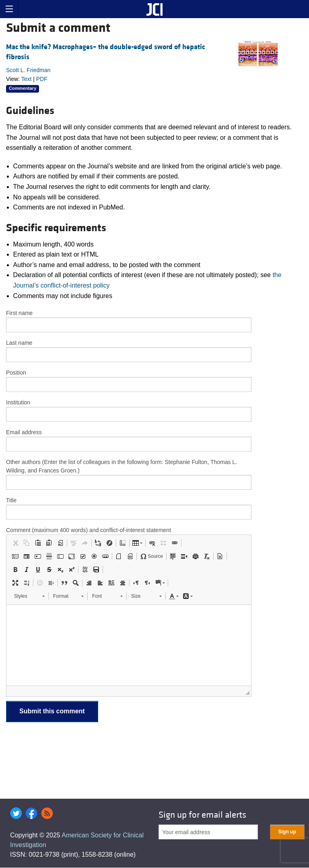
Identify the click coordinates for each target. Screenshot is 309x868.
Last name (19, 343)
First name (19, 313)
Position (16, 373)
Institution (18, 402)
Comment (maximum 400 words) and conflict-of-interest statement (89, 530)
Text (27, 79)
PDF (42, 79)
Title (11, 500)
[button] (15, 543)
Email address (24, 432)
